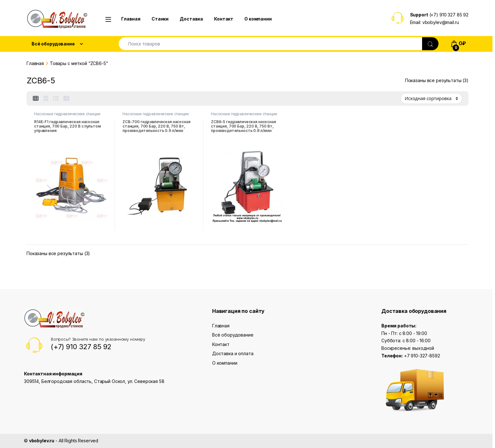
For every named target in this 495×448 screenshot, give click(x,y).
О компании (258, 19)
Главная (131, 19)
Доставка (191, 19)
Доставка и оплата (233, 353)
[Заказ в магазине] (431, 99)
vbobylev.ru (42, 441)
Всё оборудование (233, 335)
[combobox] (271, 44)
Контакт (224, 19)
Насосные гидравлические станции (67, 114)
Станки (160, 19)
